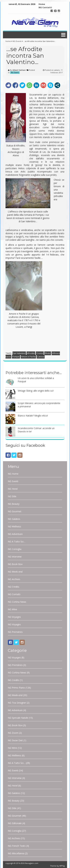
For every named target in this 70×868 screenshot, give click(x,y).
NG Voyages (14, 617)
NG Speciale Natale (18, 718)
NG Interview (15, 557)
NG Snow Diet (15, 740)
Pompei (16, 357)
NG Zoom (13, 733)
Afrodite (31, 353)
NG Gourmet (15, 511)
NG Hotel (13, 489)
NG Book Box (15, 564)
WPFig (62, 866)
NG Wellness (14, 526)
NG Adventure (15, 534)
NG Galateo (14, 519)
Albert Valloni (19, 70)
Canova (41, 357)
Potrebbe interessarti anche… (34, 373)
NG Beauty (14, 504)
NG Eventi (17, 41)
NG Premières (15, 632)
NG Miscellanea (16, 853)
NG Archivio (14, 579)
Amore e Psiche (28, 357)
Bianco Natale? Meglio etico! (33, 416)
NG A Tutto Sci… (17, 542)
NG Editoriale (15, 823)
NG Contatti (45, 7)
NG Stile (12, 496)
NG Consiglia (15, 549)
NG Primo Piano (16, 688)
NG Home (13, 474)
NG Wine (12, 609)
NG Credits (14, 587)
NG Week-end (15, 572)
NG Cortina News (17, 602)
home (8, 41)
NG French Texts (17, 846)
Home (42, 4)
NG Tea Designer (17, 703)
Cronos (40, 353)
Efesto (48, 353)
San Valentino (19, 353)
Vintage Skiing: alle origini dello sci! (36, 391)
